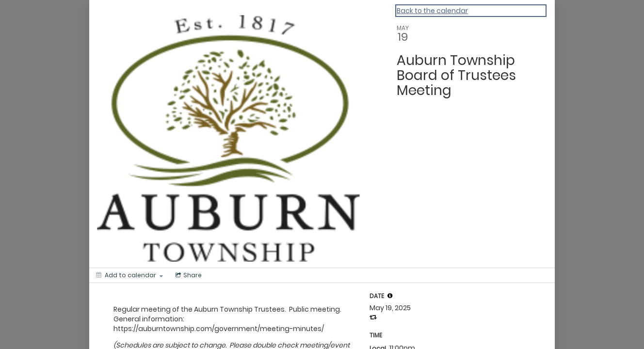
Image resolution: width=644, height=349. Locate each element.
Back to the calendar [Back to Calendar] (432, 11)
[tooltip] (390, 296)
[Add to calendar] (129, 275)
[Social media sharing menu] (188, 275)
